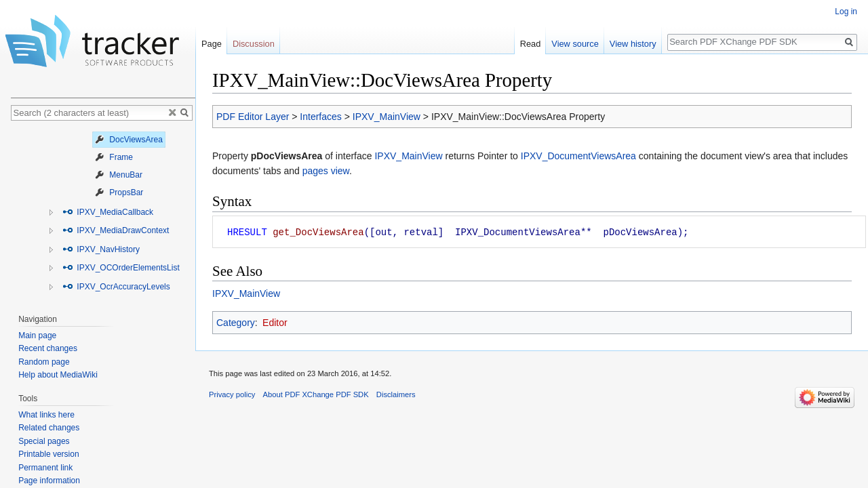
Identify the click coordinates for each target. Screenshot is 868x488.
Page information (49, 481)
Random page (44, 362)
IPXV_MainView (387, 117)
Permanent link (45, 468)
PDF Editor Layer (253, 117)
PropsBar (119, 192)
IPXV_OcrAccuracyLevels (116, 287)
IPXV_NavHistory (101, 249)
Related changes (49, 428)
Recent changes (48, 348)
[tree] (103, 214)
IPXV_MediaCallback (108, 212)
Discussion (254, 44)
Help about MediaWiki (58, 375)
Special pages (44, 441)
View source (575, 44)
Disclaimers (396, 394)
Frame (114, 157)
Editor (275, 323)
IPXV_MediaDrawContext (116, 230)
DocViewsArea (129, 140)
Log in (846, 12)
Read (531, 44)
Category (236, 323)
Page (212, 44)
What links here (46, 415)
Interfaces (320, 117)
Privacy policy (232, 394)
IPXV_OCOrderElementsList (121, 268)
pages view (326, 171)
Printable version (48, 454)
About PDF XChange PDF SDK (316, 394)
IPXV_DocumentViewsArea (578, 156)
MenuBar (119, 175)
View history (633, 44)
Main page (37, 335)
